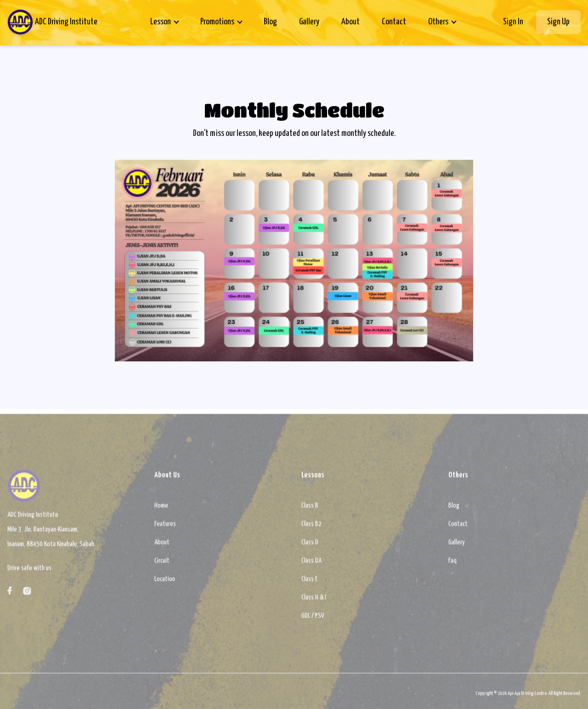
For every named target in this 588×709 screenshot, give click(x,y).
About (351, 22)
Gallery (309, 22)
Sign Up (558, 22)
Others (438, 22)
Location (165, 582)
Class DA (311, 564)
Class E (309, 582)
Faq (452, 564)
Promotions (217, 22)
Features (165, 527)
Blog (270, 22)
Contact (394, 22)
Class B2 (311, 527)
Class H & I (314, 601)
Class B (310, 509)
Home (161, 509)
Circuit (162, 564)
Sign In (513, 22)
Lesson (161, 22)
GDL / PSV (313, 619)
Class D (310, 546)
